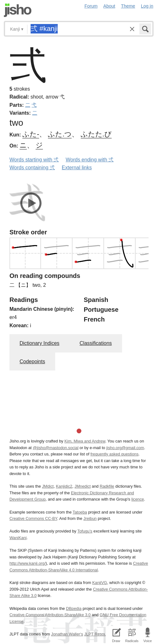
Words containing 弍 (32, 168)
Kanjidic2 (64, 486)
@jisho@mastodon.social (56, 448)
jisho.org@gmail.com (125, 448)
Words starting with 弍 (34, 160)
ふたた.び (96, 134)
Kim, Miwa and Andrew (85, 441)
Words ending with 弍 (90, 160)
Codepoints (32, 361)
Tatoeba (80, 512)
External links (77, 168)
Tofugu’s (85, 531)
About (109, 6)
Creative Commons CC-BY (33, 518)
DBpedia (74, 608)
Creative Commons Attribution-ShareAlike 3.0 (50, 615)
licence (138, 499)
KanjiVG (99, 583)
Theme (128, 6)
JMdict (48, 486)
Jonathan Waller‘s (67, 634)
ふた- (31, 134)
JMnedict (82, 486)
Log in (147, 6)
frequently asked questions (114, 454)
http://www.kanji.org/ (28, 563)
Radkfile (107, 486)
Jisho (18, 10)
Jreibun (90, 518)
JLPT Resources (99, 634)
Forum (91, 6)
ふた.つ (60, 134)
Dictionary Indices (39, 343)
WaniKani (18, 538)
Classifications (96, 343)
